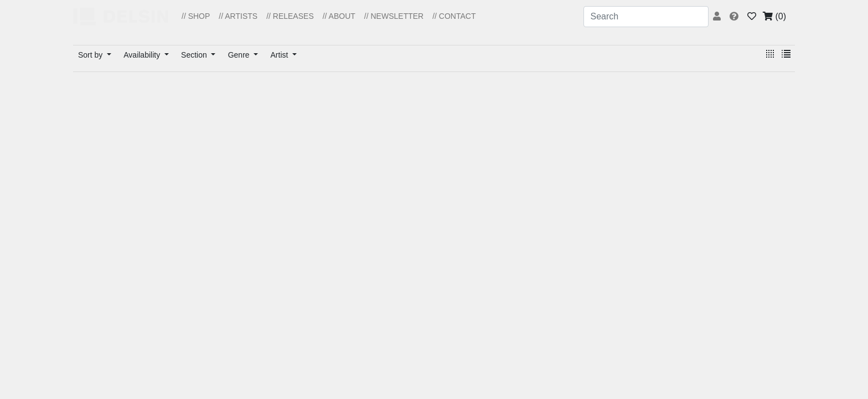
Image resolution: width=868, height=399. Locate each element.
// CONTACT (454, 16)
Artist (281, 55)
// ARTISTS (238, 16)
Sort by (91, 55)
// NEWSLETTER (394, 16)
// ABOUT (339, 16)
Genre (240, 55)
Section (195, 55)
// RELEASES (290, 16)
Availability (143, 55)
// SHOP (196, 16)
